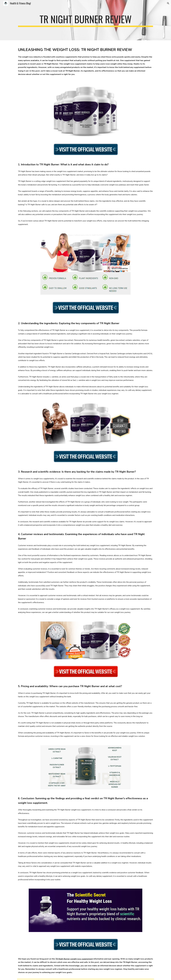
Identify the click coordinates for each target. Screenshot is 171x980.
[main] (85, 20)
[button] (168, 3)
